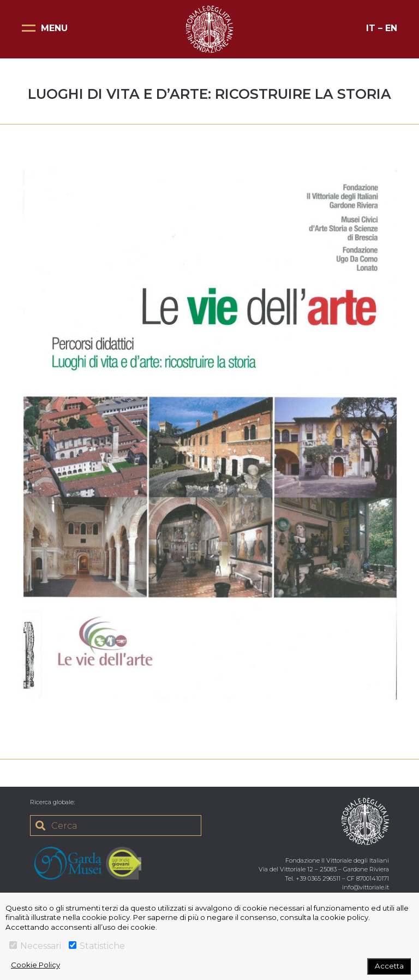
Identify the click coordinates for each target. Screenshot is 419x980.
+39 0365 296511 (318, 878)
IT (371, 28)
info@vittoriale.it (366, 887)
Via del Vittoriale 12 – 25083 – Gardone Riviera (324, 869)
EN (391, 28)
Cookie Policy (35, 965)
